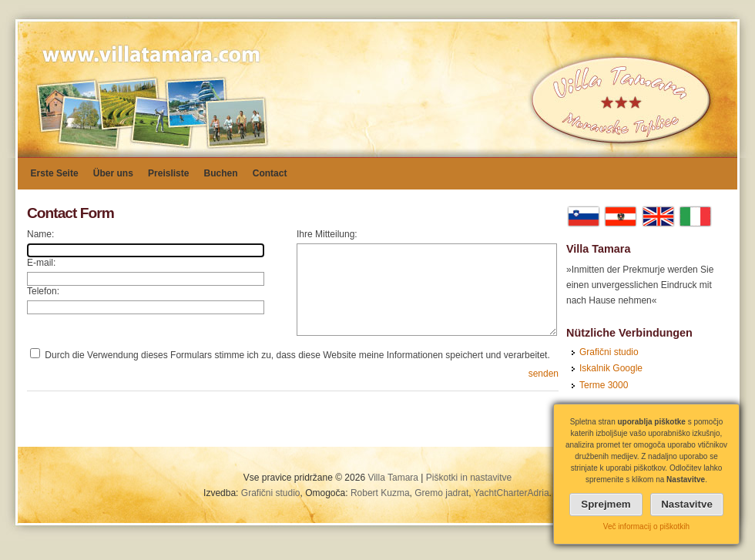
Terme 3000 (604, 385)
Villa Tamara (393, 478)
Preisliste (168, 173)
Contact (270, 173)
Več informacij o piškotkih (646, 526)
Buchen (221, 173)
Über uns (113, 173)
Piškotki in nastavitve (469, 478)
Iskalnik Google (611, 368)
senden (544, 374)
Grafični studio (609, 352)
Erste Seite (55, 173)
